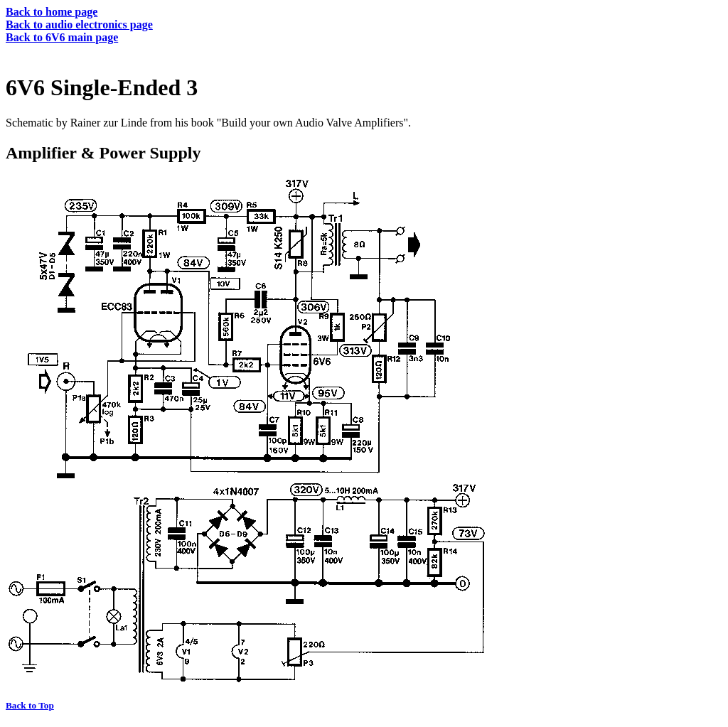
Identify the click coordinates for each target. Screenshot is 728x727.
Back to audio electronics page (79, 25)
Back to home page (52, 12)
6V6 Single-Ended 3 (102, 87)
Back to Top (30, 705)
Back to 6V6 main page (62, 37)
